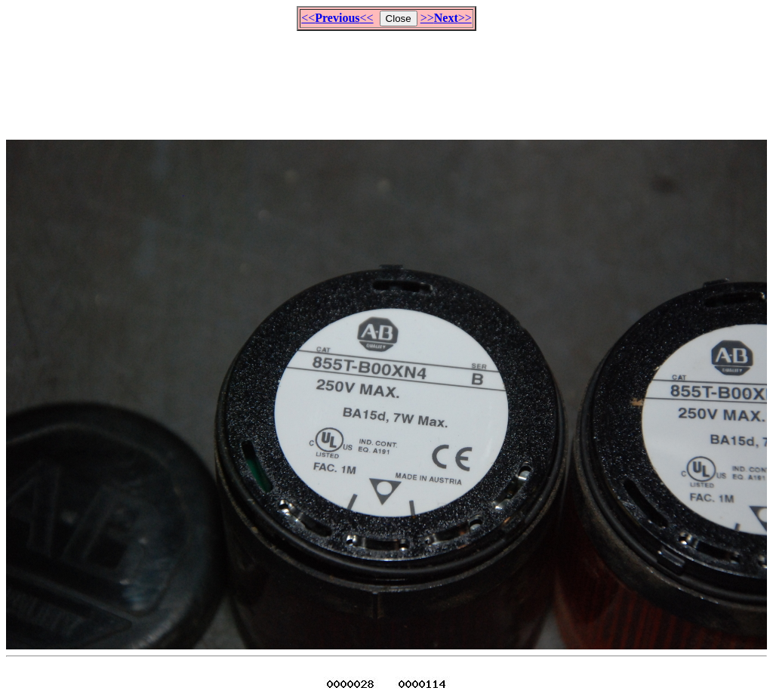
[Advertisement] (386, 79)
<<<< (337, 18)
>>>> (446, 18)
